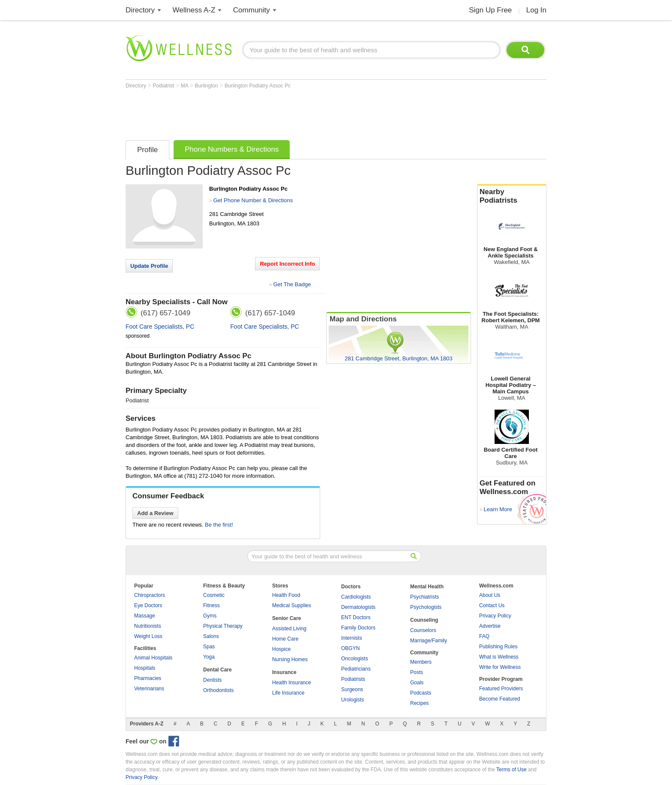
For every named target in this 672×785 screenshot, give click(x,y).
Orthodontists (218, 690)
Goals (417, 683)
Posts (417, 672)
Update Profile (149, 266)
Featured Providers (501, 689)
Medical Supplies (292, 605)
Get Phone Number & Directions (253, 200)
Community (252, 10)
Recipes (419, 703)
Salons (211, 636)
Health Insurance (292, 683)
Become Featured (499, 699)
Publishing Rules (498, 647)
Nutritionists (148, 626)
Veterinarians (149, 689)
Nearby (512, 196)
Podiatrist (164, 86)
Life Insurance (288, 693)
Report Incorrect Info (287, 264)
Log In (536, 10)
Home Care (285, 639)
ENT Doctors (356, 617)
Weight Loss (148, 636)
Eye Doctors (148, 605)
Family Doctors (358, 628)
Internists (352, 638)
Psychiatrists (424, 597)
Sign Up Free (490, 10)
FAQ (484, 636)
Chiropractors (150, 595)
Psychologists (426, 607)
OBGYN (350, 648)
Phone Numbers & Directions (232, 149)
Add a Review (155, 513)
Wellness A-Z (194, 10)
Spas (209, 647)
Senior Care (286, 618)
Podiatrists (353, 679)
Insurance (284, 672)
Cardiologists (356, 597)
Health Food (286, 595)
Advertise (490, 626)
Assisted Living (289, 629)
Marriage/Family (429, 641)
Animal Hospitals (153, 658)
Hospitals (145, 668)
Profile (147, 150)
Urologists (352, 700)
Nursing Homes (290, 659)
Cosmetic (214, 595)
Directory (140, 10)
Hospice (281, 649)
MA (185, 86)
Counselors (423, 630)
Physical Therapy (223, 626)
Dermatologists (358, 607)
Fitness (211, 605)
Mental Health (427, 587)
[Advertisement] (282, 112)
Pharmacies (148, 678)
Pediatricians (356, 669)
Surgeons (352, 689)
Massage (145, 616)
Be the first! (219, 525)
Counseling (424, 620)
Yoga (209, 657)
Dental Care (217, 670)
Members (421, 662)
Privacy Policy (495, 616)
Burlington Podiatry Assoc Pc (258, 86)
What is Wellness (499, 657)
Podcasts (421, 693)
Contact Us (492, 605)
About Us (490, 595)
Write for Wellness (500, 667)
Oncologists (355, 659)
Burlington (207, 86)
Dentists (212, 680)
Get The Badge (292, 284)
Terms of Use (511, 770)
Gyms (210, 616)
